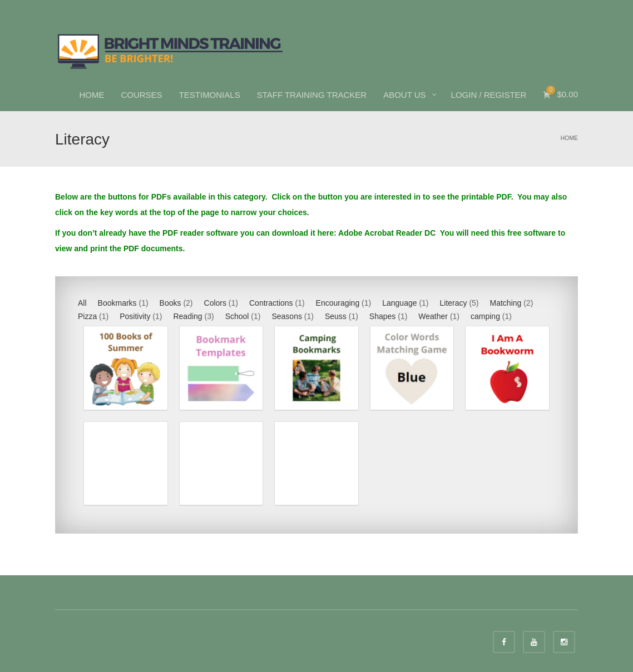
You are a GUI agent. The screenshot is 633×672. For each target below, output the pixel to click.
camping (485, 316)
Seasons (286, 316)
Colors (215, 303)
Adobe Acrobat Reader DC (388, 233)
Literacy (454, 303)
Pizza (87, 316)
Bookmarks (117, 303)
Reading (187, 316)
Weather (433, 316)
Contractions (271, 303)
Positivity (135, 316)
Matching (506, 303)
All (82, 303)
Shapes (382, 316)
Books (170, 303)
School (237, 316)
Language (399, 303)
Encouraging (338, 303)
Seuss (336, 316)
